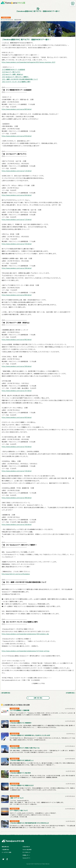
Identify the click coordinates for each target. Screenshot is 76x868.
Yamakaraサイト (26, 858)
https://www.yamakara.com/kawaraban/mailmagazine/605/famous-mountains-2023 (28, 62)
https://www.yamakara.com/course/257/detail (17, 391)
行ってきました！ (27, 852)
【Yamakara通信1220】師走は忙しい (22, 760)
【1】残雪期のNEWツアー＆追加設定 (13, 70)
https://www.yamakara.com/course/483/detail (17, 417)
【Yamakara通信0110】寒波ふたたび (22, 785)
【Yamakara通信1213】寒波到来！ (21, 723)
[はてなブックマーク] (40, 687)
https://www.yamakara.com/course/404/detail (17, 195)
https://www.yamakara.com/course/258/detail (17, 525)
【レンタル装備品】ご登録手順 (19, 710)
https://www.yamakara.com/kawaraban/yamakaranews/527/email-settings (26, 651)
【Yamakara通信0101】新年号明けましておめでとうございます (30, 735)
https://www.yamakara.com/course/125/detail (17, 220)
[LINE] (44, 687)
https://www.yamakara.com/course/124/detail (17, 171)
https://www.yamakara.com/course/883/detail (17, 109)
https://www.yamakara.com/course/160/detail (17, 447)
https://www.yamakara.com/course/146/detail (17, 471)
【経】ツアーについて (17, 798)
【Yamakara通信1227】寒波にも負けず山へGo (25, 748)
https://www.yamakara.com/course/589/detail (17, 366)
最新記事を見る (5, 847)
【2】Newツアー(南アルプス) (11, 72)
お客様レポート (26, 855)
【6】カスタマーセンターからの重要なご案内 (16, 82)
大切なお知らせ (26, 847)
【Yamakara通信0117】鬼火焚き (20, 773)
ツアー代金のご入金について (19, 810)
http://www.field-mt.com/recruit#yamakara (16, 574)
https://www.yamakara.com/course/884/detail (17, 295)
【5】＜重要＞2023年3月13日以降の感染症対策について (20, 79)
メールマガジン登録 (6, 852)
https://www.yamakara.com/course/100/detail (17, 244)
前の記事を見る (6, 693)
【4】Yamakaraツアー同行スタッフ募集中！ (16, 77)
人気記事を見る (5, 850)
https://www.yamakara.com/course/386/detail (17, 498)
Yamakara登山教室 (27, 850)
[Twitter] (32, 687)
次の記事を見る (70, 693)
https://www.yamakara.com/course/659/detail (17, 136)
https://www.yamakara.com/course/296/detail (17, 268)
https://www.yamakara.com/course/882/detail (17, 340)
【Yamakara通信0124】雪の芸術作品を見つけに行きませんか (29, 823)
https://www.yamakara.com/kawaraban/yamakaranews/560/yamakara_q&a (25, 634)
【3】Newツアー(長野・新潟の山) (12, 74)
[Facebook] (36, 687)
